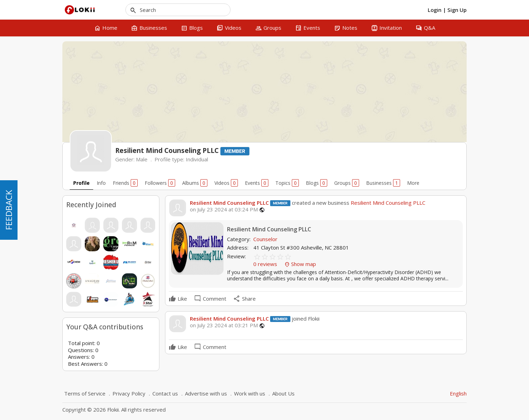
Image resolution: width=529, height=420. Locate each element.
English (458, 393)
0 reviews (266, 264)
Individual (197, 159)
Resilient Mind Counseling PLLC (229, 203)
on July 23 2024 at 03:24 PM (224, 209)
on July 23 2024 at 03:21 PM (224, 325)
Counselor (265, 239)
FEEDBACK (9, 210)
